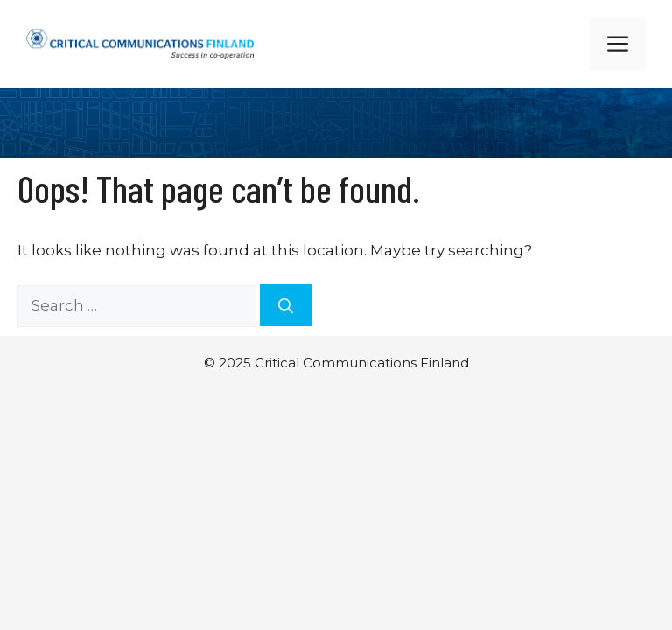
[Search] (286, 305)
